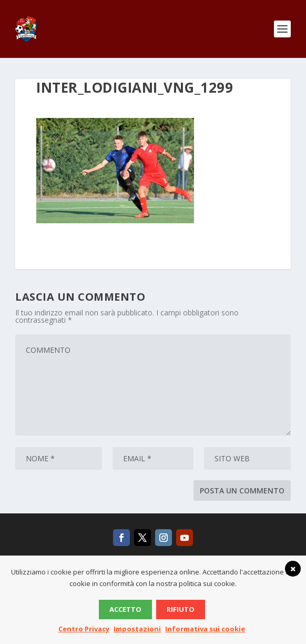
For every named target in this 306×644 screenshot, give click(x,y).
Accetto (125, 609)
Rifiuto (181, 609)
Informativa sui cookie (205, 629)
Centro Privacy (84, 629)
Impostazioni (137, 629)
